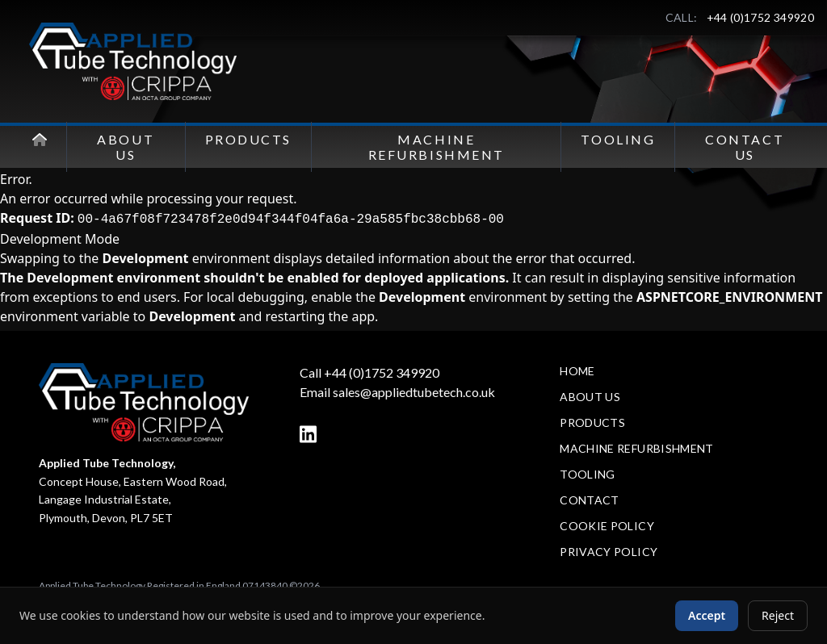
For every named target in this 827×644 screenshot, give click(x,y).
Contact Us (745, 147)
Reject (778, 615)
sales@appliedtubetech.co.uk (414, 392)
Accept (707, 615)
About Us (126, 147)
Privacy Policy (609, 552)
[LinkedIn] (308, 434)
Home (577, 371)
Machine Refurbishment (437, 147)
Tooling (618, 139)
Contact (589, 500)
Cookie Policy (607, 526)
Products (248, 139)
